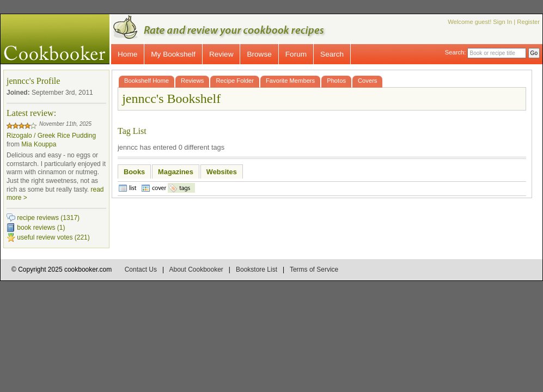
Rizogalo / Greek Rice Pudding (51, 136)
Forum (296, 54)
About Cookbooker (196, 269)
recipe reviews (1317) (48, 218)
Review (221, 54)
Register (528, 22)
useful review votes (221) (53, 237)
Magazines (176, 172)
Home (127, 54)
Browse (259, 54)
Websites (222, 172)
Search (332, 54)
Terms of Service (314, 269)
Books (134, 172)
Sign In (502, 22)
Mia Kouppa (39, 144)
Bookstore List (257, 269)
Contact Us (141, 269)
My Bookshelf (173, 54)
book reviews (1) (41, 228)
